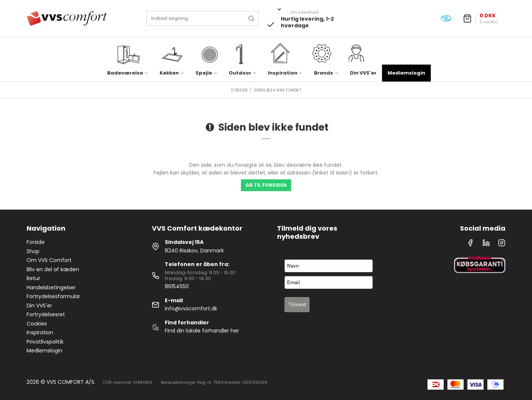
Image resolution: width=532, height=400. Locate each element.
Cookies (37, 324)
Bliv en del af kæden (53, 269)
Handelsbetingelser (51, 287)
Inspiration (40, 332)
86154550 (177, 286)
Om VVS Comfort (49, 260)
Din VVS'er (363, 73)
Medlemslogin (406, 73)
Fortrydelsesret (46, 314)
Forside (36, 242)
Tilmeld (297, 304)
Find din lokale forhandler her (202, 331)
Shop (33, 251)
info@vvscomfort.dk (191, 308)
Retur (33, 278)
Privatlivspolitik (45, 342)
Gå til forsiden (266, 185)
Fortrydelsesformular (53, 296)
